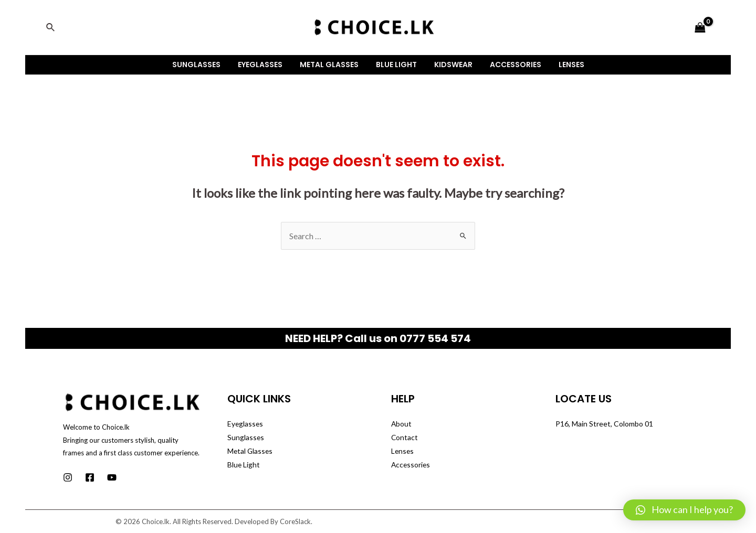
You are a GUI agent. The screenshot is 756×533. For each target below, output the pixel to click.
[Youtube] (112, 477)
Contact (405, 437)
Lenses (564, 65)
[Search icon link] (51, 28)
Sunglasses (204, 65)
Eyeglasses (265, 65)
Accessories (510, 65)
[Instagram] (68, 477)
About (402, 424)
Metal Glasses (332, 65)
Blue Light (396, 65)
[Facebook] (90, 477)
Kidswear (451, 65)
